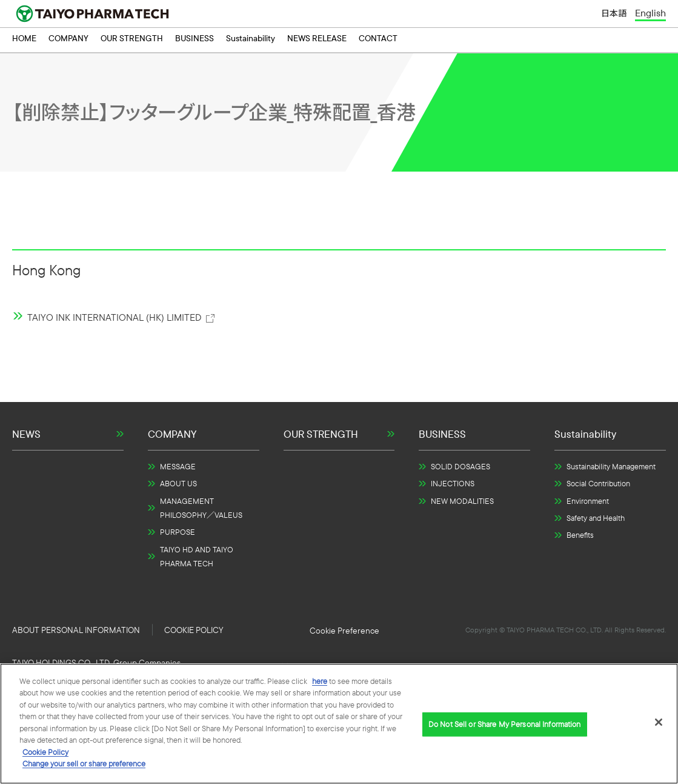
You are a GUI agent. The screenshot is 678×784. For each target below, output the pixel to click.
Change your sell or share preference (84, 763)
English (650, 13)
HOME (24, 40)
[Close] (659, 722)
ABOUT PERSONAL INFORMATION (76, 630)
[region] (339, 724)
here (320, 681)
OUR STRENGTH (132, 40)
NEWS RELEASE (317, 40)
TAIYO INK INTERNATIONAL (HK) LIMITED (121, 317)
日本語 (614, 14)
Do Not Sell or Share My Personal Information (344, 631)
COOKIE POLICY (194, 630)
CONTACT (378, 40)
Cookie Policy (45, 752)
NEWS (26, 434)
